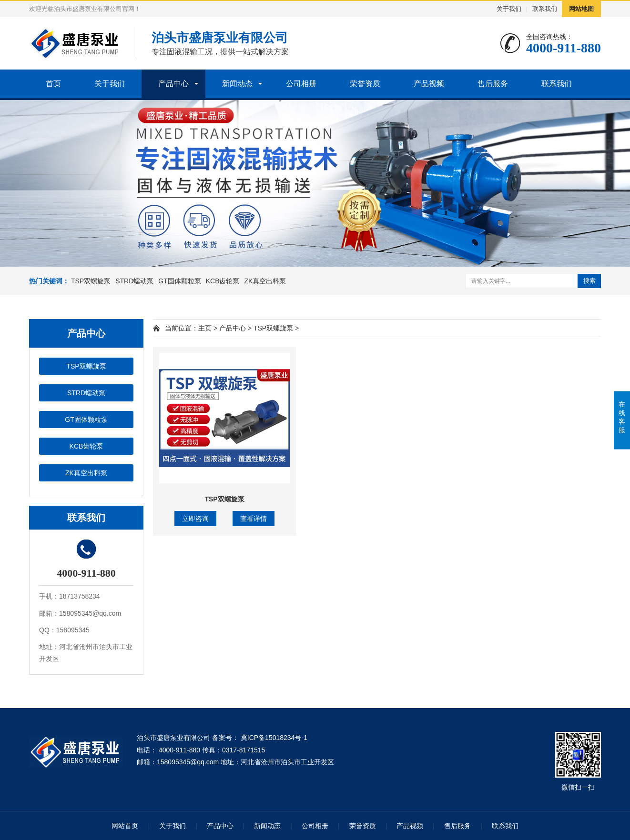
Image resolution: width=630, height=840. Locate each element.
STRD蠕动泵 (134, 281)
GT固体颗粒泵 (179, 281)
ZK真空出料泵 (265, 281)
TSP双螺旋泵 (91, 281)
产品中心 (173, 84)
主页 (205, 328)
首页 (53, 84)
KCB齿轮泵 (223, 281)
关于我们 (509, 9)
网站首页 (125, 826)
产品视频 (429, 84)
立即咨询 (195, 519)
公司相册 (301, 84)
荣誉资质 (365, 84)
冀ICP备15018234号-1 (273, 738)
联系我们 (545, 9)
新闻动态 (237, 84)
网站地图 (581, 9)
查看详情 (254, 519)
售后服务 (493, 84)
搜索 (589, 281)
